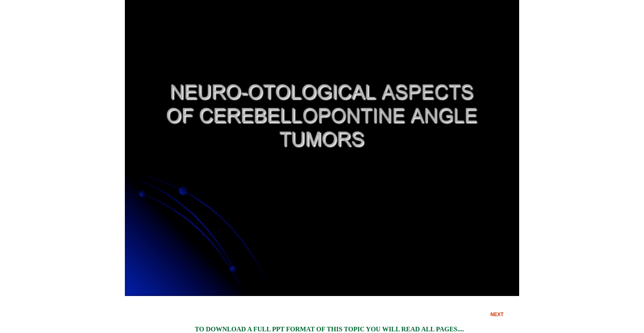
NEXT (497, 314)
